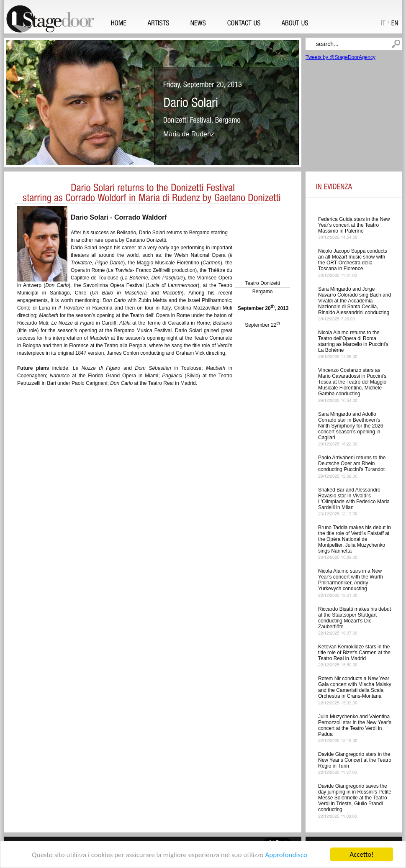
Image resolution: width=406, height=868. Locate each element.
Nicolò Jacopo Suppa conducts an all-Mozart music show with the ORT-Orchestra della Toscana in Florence (353, 260)
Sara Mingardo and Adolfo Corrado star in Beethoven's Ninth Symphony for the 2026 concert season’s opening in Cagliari (351, 426)
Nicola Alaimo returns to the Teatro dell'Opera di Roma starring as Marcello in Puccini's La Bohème (353, 341)
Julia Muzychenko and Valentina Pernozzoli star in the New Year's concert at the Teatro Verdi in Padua (355, 725)
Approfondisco (286, 855)
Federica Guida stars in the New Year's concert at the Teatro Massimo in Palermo (354, 225)
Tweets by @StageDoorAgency (340, 57)
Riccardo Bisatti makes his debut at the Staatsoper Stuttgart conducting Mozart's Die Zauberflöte (355, 618)
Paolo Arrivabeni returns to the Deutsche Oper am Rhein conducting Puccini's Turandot (352, 463)
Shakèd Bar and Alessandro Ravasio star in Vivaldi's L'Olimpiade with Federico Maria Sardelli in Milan (354, 499)
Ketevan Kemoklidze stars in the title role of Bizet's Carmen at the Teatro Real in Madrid (354, 653)
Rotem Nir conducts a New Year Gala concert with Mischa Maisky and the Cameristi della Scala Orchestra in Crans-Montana (355, 687)
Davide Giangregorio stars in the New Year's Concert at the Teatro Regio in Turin (355, 760)
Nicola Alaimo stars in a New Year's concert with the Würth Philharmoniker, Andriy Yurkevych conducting (351, 580)
